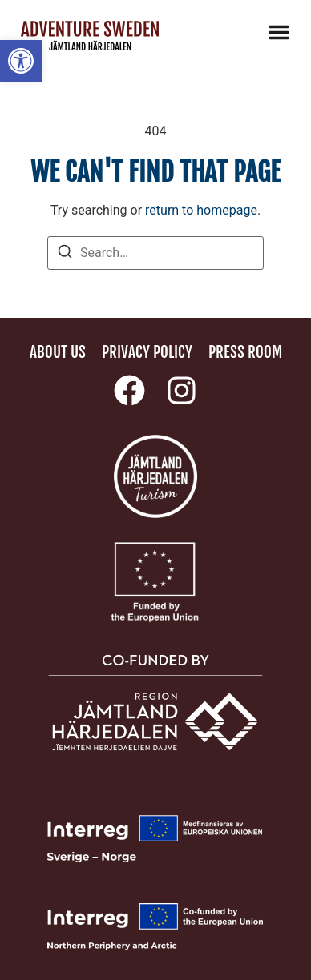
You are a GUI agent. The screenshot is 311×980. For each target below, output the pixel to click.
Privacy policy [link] (147, 352)
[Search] (65, 254)
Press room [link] (245, 352)
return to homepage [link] (201, 210)
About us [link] (58, 352)
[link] (21, 61)
